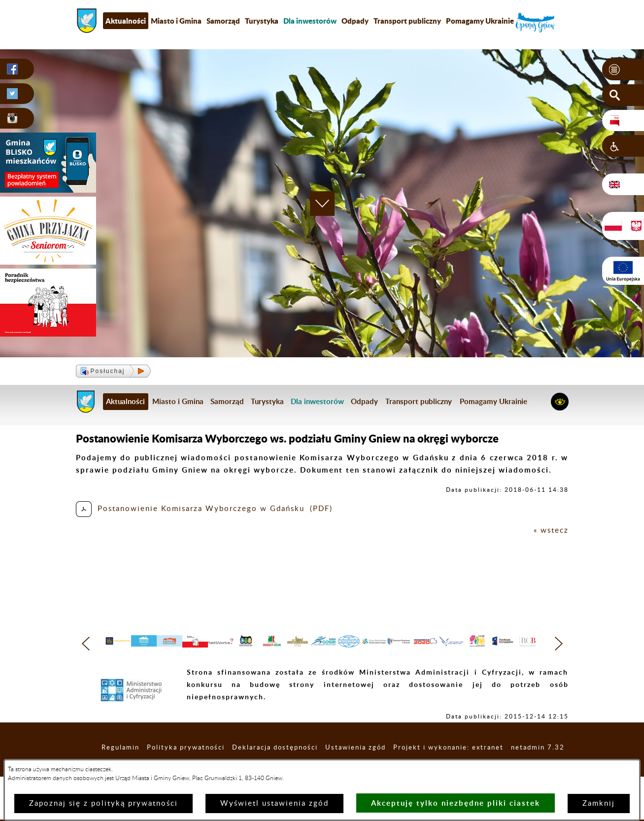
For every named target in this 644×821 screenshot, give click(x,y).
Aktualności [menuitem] (126, 21)
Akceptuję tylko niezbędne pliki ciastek (456, 803)
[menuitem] (310, 21)
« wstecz (551, 530)
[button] (623, 69)
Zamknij (599, 804)
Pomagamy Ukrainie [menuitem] (480, 21)
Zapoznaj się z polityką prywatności (103, 804)
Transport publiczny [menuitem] (407, 21)
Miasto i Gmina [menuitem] (176, 21)
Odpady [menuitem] (355, 21)
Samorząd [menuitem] (223, 21)
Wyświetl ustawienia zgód (274, 804)
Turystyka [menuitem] (262, 21)
